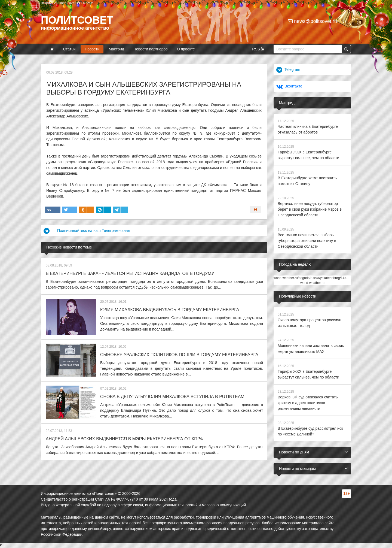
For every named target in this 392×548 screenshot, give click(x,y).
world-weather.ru (312, 283)
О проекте (186, 49)
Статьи (69, 49)
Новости (92, 49)
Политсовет (77, 20)
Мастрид (116, 49)
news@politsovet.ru (312, 21)
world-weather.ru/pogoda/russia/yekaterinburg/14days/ (313, 278)
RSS (258, 49)
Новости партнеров (151, 49)
